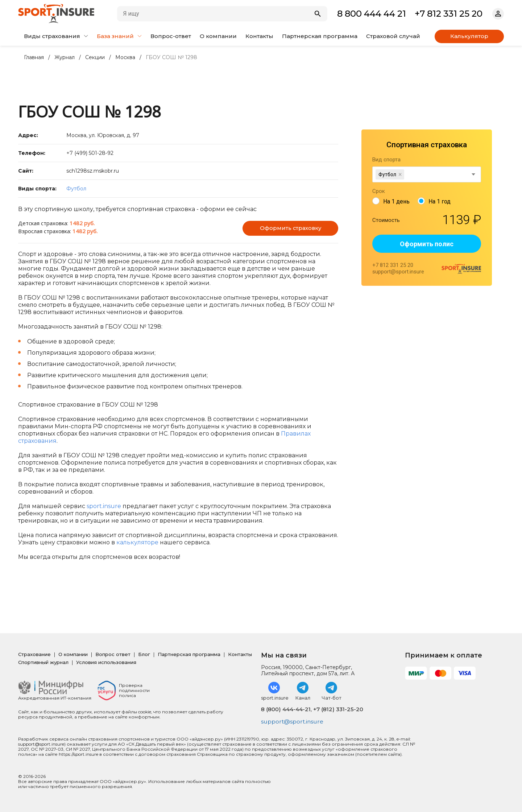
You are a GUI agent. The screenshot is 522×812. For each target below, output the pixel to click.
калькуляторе (137, 542)
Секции (95, 57)
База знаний (119, 36)
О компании (218, 36)
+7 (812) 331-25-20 (338, 709)
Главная (34, 57)
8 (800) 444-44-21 (286, 709)
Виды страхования (56, 36)
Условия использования (106, 662)
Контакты (259, 36)
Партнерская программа (320, 36)
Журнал (65, 57)
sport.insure (104, 506)
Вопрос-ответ (171, 36)
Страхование (34, 654)
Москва (125, 57)
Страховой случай (393, 36)
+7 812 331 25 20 (449, 14)
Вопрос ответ (113, 654)
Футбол (76, 189)
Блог (144, 654)
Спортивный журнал (43, 662)
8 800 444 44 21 (372, 14)
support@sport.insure (293, 722)
